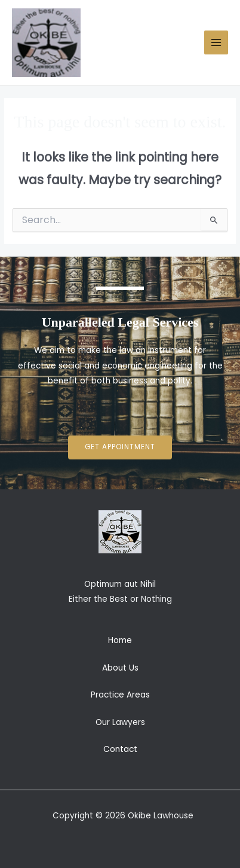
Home (120, 640)
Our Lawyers (120, 722)
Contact (120, 749)
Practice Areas (120, 695)
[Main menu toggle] (216, 43)
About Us (120, 668)
